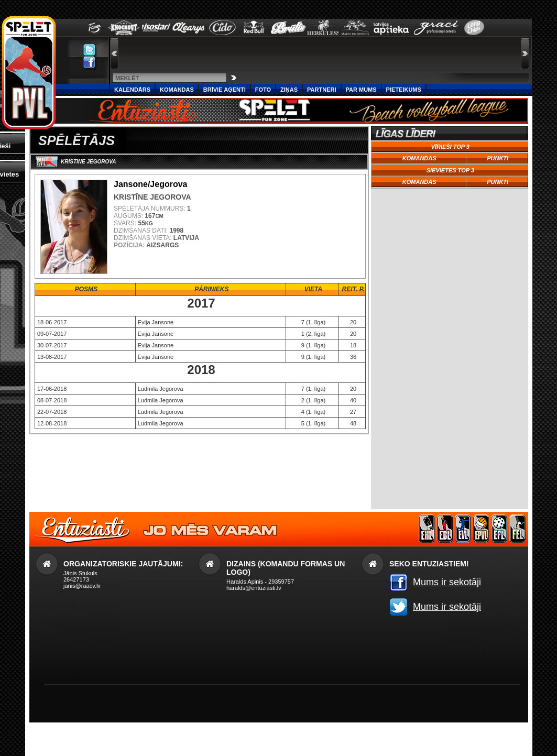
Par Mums (361, 90)
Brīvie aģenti (225, 90)
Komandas (177, 90)
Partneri (321, 90)
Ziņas (289, 90)
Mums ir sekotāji (447, 582)
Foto (263, 90)
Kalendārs (132, 90)
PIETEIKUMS (404, 90)
